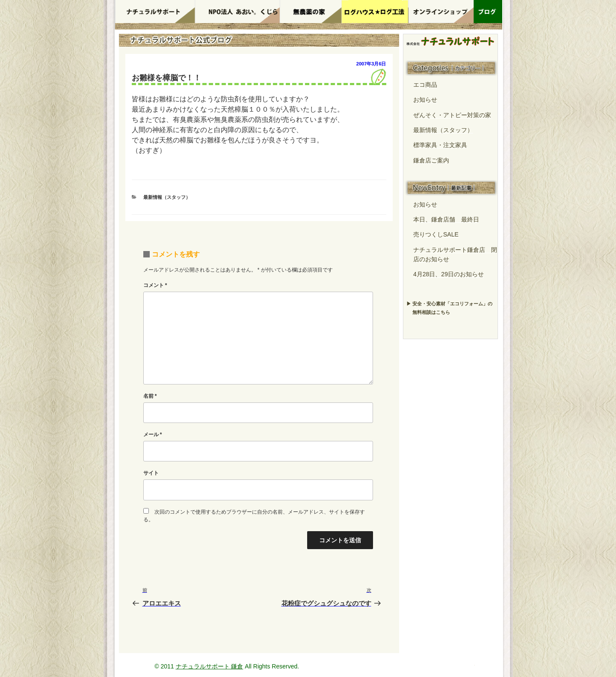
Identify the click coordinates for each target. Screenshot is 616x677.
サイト (151, 473)
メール (153, 435)
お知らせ (425, 100)
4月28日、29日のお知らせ (449, 274)
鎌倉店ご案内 (431, 160)
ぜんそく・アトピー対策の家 (452, 115)
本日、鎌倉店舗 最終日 (446, 219)
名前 (150, 396)
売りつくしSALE (436, 234)
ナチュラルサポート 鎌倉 (210, 666)
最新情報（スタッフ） (167, 197)
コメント (155, 285)
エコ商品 (425, 85)
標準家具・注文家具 (440, 145)
